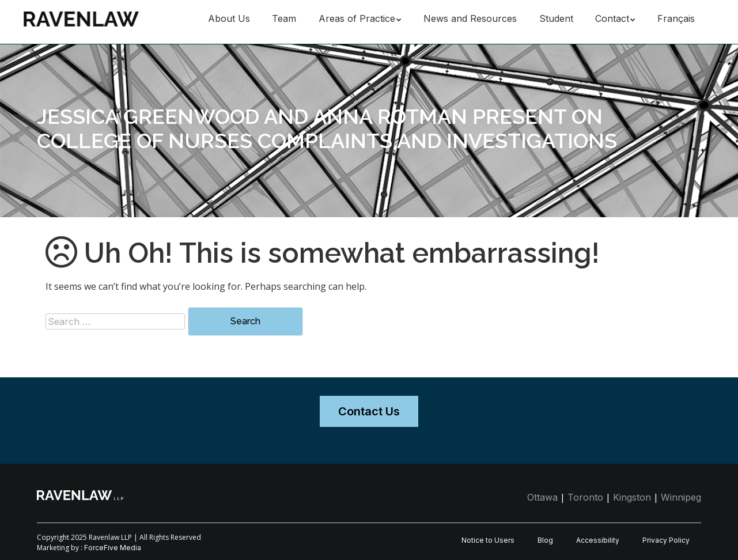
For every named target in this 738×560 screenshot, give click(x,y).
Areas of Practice (357, 18)
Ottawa (542, 497)
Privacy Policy (666, 540)
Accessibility (598, 540)
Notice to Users (488, 540)
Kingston (632, 497)
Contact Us (369, 411)
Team (284, 18)
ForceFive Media (113, 548)
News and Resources (470, 18)
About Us (229, 18)
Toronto (585, 497)
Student (556, 18)
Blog (545, 540)
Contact (612, 18)
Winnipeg (681, 497)
